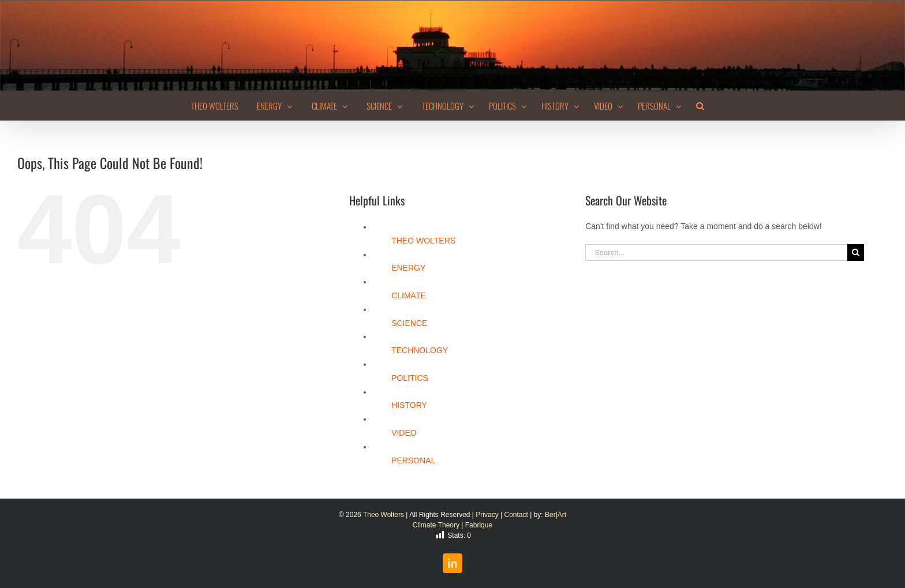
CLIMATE (409, 295)
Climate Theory (436, 525)
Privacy (487, 515)
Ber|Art (556, 515)
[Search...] (716, 252)
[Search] (856, 252)
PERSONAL (413, 460)
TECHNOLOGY (420, 350)
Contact (516, 515)
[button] (700, 106)
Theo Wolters (384, 515)
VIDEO (404, 433)
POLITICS (410, 378)
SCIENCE (409, 323)
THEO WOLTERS (423, 241)
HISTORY (409, 405)
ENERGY (408, 268)
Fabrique (479, 525)
